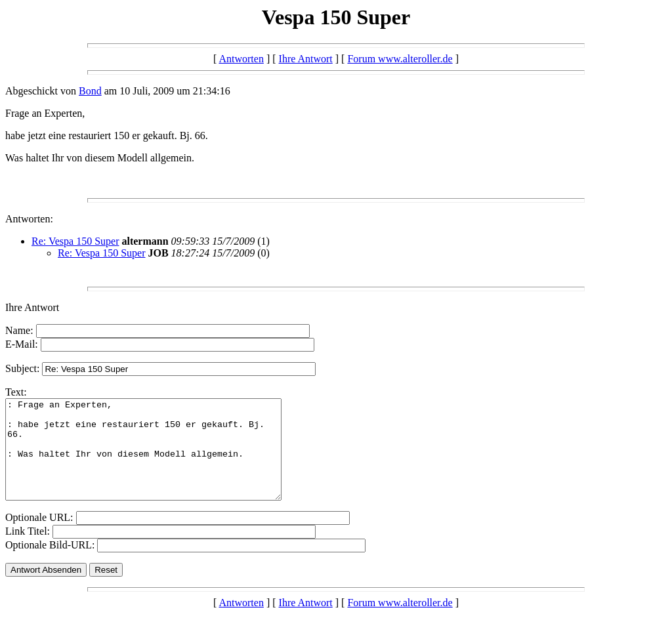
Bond (90, 91)
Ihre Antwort (306, 59)
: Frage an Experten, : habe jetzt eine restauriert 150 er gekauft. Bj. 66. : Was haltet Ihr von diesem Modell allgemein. (160, 459)
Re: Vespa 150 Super (75, 241)
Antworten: (29, 219)
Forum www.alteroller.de (400, 59)
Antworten (241, 59)
